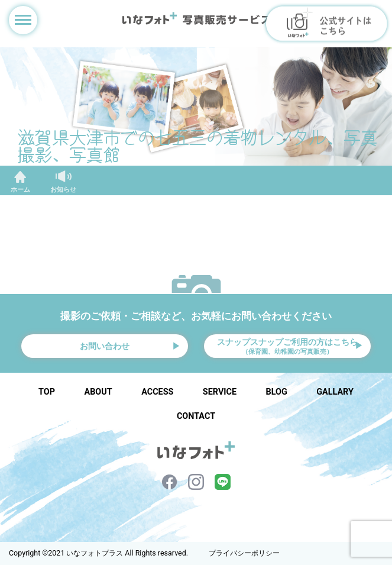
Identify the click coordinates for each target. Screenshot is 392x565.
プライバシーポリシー (244, 553)
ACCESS (157, 392)
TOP (47, 392)
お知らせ (63, 190)
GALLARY (335, 392)
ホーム (20, 190)
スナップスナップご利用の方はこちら (287, 347)
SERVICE (220, 392)
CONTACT (196, 416)
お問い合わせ (105, 346)
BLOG (277, 392)
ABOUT (98, 392)
